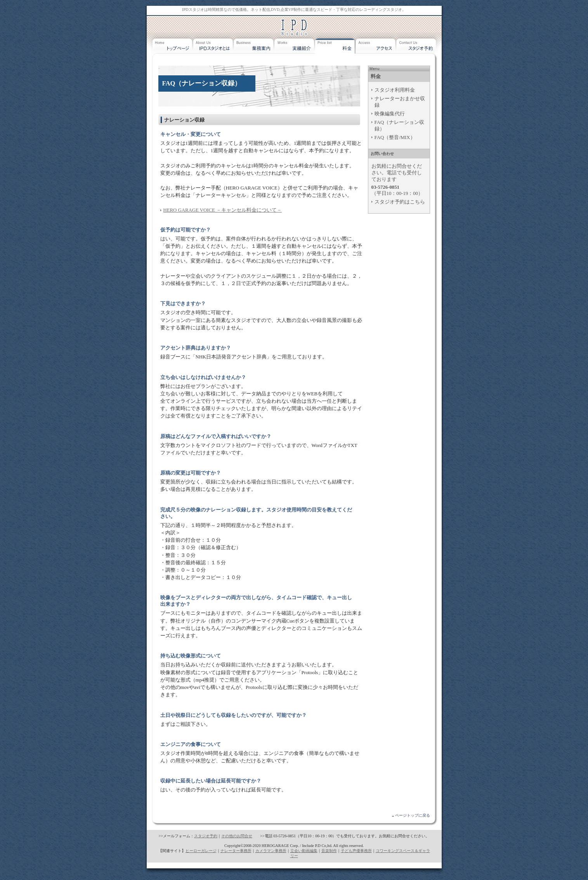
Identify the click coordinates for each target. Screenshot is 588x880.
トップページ (173, 48)
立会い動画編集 (304, 851)
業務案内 (254, 48)
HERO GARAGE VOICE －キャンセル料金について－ (223, 210)
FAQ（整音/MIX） (395, 137)
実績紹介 (295, 48)
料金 (336, 48)
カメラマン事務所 (271, 851)
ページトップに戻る (413, 815)
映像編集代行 (390, 114)
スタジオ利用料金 (395, 90)
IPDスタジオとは (213, 48)
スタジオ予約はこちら (400, 202)
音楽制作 (329, 851)
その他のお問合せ (237, 836)
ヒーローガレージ (201, 851)
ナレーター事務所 (236, 851)
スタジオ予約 (417, 48)
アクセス (376, 48)
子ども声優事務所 (356, 851)
